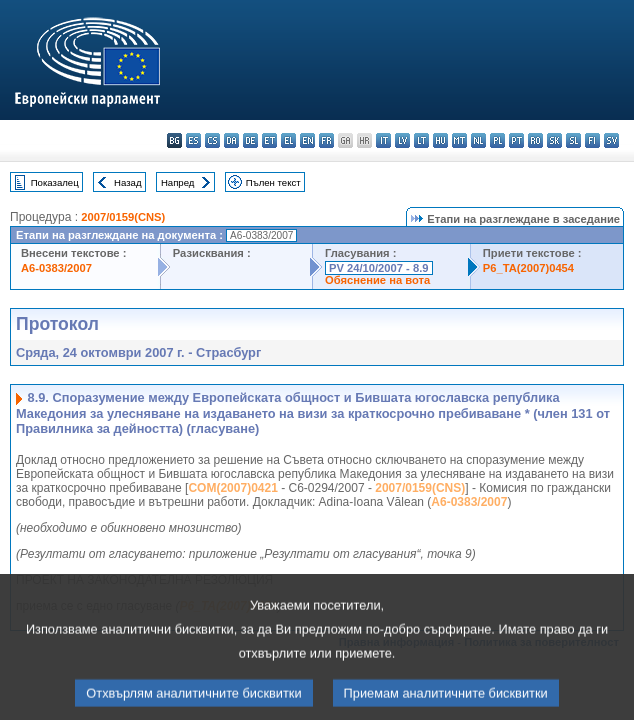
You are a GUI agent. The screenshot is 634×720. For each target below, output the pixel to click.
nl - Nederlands (478, 140)
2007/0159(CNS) (123, 217)
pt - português (516, 140)
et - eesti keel (269, 140)
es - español (193, 140)
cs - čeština (212, 140)
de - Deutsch (250, 140)
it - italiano (383, 140)
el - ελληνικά (288, 140)
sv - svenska (611, 140)
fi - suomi (592, 140)
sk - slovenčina (554, 140)
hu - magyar (440, 140)
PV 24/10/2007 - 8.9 (379, 268)
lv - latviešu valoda (402, 140)
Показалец (55, 182)
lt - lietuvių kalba (421, 140)
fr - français (326, 140)
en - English (307, 140)
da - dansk (231, 140)
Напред (178, 182)
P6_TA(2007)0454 (528, 268)
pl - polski (497, 140)
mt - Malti (459, 140)
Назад (128, 182)
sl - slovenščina (573, 140)
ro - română (535, 140)
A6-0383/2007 (56, 268)
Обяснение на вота (377, 280)
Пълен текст (273, 182)
